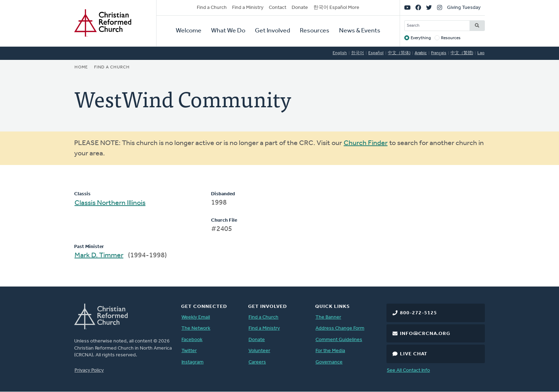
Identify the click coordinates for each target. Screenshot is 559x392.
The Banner (328, 317)
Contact (278, 8)
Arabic (421, 53)
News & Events (360, 31)
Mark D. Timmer (99, 256)
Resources (315, 31)
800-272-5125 (419, 313)
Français (439, 53)
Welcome (189, 31)
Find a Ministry (248, 8)
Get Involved (273, 31)
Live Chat (414, 354)
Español (376, 53)
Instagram (193, 362)
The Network (196, 328)
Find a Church (212, 8)
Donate (300, 8)
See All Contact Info (408, 370)
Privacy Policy (89, 370)
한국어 (358, 53)
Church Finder (366, 143)
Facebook (192, 340)
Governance (329, 362)
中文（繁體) (462, 53)
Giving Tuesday (464, 8)
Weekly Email (196, 317)
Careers (257, 362)
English (340, 53)
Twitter (189, 351)
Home (81, 67)
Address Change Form (340, 328)
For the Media (330, 351)
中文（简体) (399, 53)
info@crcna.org (425, 334)
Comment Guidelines (339, 340)
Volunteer (259, 351)
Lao (481, 53)
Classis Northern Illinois (110, 203)
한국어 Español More (336, 8)
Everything (421, 38)
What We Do (228, 31)
